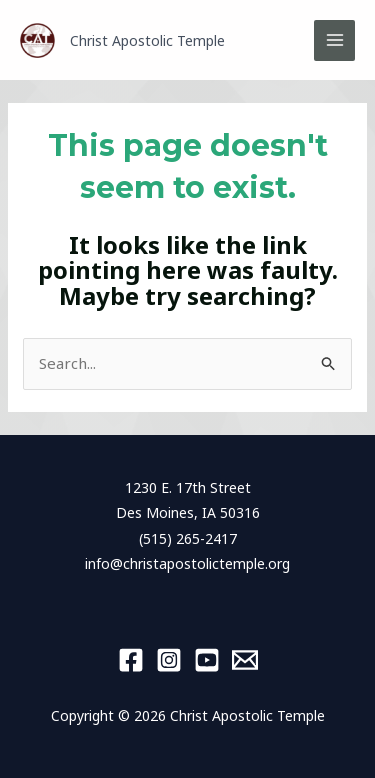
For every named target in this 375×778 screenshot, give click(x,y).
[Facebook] (131, 660)
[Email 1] (245, 660)
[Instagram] (169, 660)
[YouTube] (207, 660)
